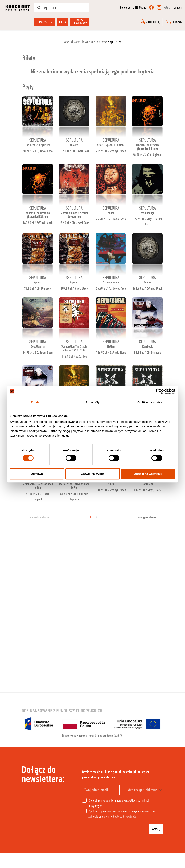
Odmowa (37, 474)
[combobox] (145, 790)
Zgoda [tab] (35, 402)
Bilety (63, 22)
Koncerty (125, 8)
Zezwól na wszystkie (148, 474)
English (178, 7)
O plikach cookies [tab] (150, 402)
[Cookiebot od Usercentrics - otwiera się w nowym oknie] (159, 391)
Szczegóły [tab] (92, 402)
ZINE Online (140, 8)
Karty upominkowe (80, 22)
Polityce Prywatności (125, 816)
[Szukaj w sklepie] (62, 8)
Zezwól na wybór (92, 474)
